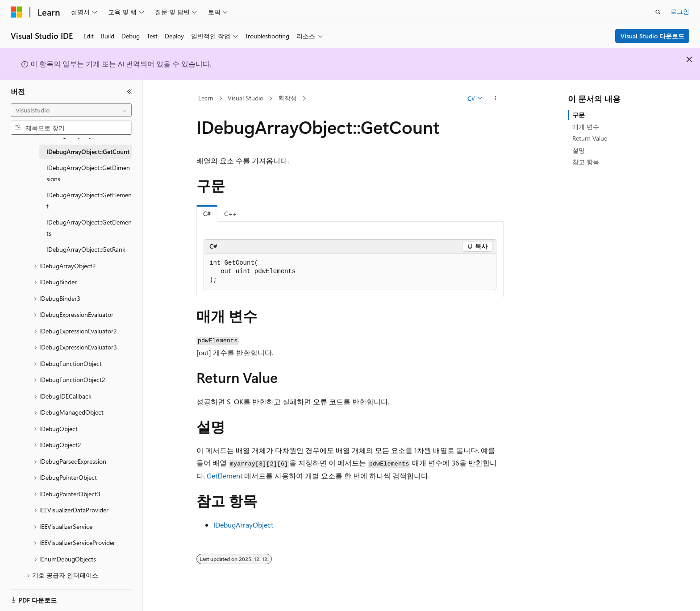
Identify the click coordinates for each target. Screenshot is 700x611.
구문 (579, 115)
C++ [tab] (231, 214)
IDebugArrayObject (243, 525)
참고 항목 (586, 162)
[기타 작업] (496, 99)
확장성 (287, 98)
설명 (579, 150)
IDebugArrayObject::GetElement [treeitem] (89, 200)
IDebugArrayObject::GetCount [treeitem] (88, 152)
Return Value (590, 138)
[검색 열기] (658, 12)
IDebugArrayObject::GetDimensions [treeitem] (88, 173)
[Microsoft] (17, 12)
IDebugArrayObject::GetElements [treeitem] (89, 228)
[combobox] (71, 110)
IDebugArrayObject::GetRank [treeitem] (86, 249)
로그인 (680, 11)
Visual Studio (246, 98)
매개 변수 (586, 127)
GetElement (225, 476)
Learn (206, 98)
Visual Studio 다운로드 (652, 36)
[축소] (129, 91)
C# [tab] (207, 214)
